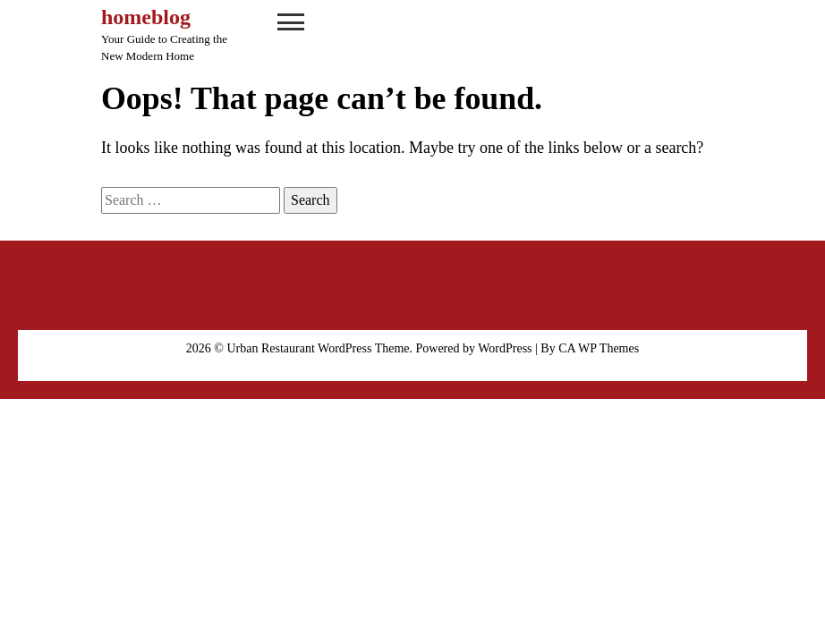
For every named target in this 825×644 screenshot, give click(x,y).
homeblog (146, 17)
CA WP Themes (599, 348)
